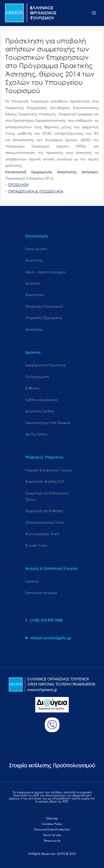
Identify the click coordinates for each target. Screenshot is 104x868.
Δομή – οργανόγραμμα (45, 272)
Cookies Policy (52, 824)
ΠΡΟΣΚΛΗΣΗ (18, 185)
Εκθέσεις (32, 388)
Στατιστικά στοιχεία (41, 593)
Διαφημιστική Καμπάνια (45, 365)
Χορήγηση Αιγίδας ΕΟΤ (45, 481)
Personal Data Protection (52, 829)
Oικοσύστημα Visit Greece (48, 423)
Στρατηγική (34, 295)
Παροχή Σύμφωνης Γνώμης (49, 470)
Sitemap (52, 818)
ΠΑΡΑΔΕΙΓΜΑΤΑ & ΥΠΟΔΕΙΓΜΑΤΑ (36, 191)
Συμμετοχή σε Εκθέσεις (44, 511)
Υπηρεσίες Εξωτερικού (44, 318)
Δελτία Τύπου (36, 434)
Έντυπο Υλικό (36, 545)
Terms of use (52, 835)
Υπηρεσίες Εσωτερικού (44, 306)
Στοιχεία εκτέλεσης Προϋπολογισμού (52, 765)
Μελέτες (32, 581)
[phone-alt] (44, 620)
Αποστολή (34, 260)
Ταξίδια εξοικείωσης (42, 400)
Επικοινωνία (52, 841)
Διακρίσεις (34, 329)
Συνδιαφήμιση (37, 377)
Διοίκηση (33, 283)
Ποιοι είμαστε (36, 249)
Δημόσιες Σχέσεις (40, 411)
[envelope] (48, 638)
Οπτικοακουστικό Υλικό (45, 522)
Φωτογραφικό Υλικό (42, 534)
